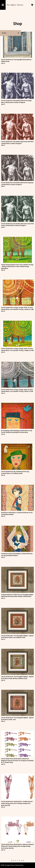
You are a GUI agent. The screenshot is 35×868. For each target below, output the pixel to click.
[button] (10, 33)
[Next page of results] (23, 860)
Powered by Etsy (19, 865)
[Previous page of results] (12, 860)
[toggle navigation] (3, 5)
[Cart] (32, 5)
